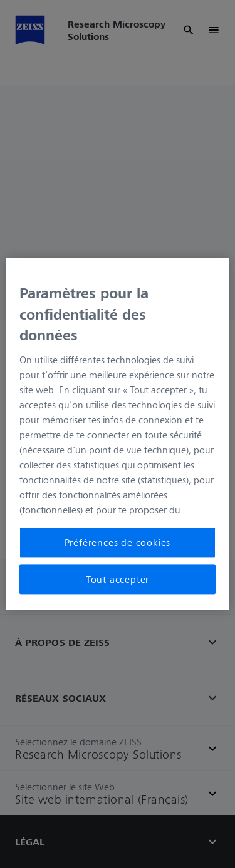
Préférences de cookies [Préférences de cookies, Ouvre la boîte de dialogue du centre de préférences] (118, 543)
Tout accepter (118, 579)
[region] (117, 434)
